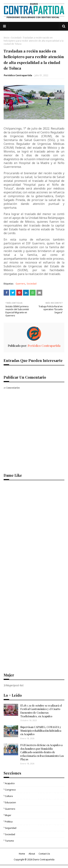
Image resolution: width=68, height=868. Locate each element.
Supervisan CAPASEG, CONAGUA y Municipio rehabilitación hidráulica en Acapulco (41, 731)
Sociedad (16, 38)
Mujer (8, 815)
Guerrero (20, 284)
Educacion (10, 802)
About (32, 854)
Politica (9, 822)
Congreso (10, 790)
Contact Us (44, 854)
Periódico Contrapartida (18, 75)
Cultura (9, 796)
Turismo (9, 841)
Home (22, 854)
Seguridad (11, 828)
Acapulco (10, 783)
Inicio (6, 38)
